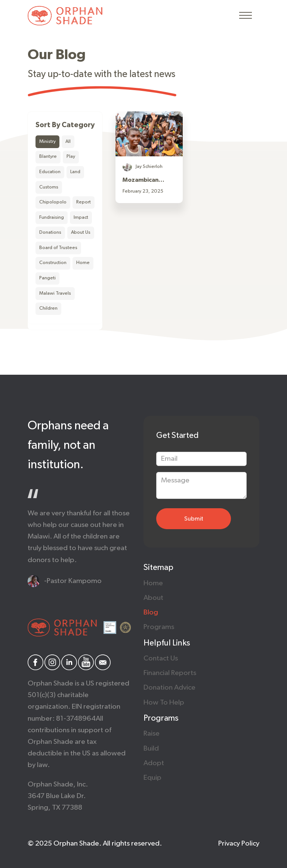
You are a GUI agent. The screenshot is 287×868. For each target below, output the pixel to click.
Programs (159, 627)
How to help (164, 703)
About (153, 598)
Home (153, 583)
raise (152, 734)
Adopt (154, 763)
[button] (246, 16)
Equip (152, 778)
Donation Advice (169, 688)
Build (151, 749)
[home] (65, 16)
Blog (151, 612)
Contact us (161, 658)
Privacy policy (239, 844)
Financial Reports (170, 673)
